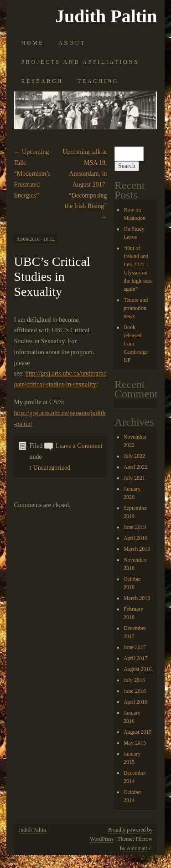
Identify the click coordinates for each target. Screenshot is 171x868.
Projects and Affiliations (80, 62)
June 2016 (135, 691)
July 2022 (134, 456)
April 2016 (135, 702)
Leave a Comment (79, 446)
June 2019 (135, 527)
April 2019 (135, 538)
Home (33, 43)
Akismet (56, 858)
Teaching (98, 81)
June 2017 (135, 647)
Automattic (139, 848)
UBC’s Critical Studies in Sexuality (52, 277)
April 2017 (135, 658)
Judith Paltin (106, 16)
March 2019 (137, 549)
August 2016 (138, 669)
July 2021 (134, 478)
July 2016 (134, 680)
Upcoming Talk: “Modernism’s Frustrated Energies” (32, 173)
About (72, 43)
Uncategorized (52, 468)
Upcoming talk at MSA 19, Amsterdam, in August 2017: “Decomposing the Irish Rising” (85, 184)
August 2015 (138, 732)
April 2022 (135, 467)
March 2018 (137, 598)
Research (42, 81)
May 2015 (135, 743)
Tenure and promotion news (136, 308)
